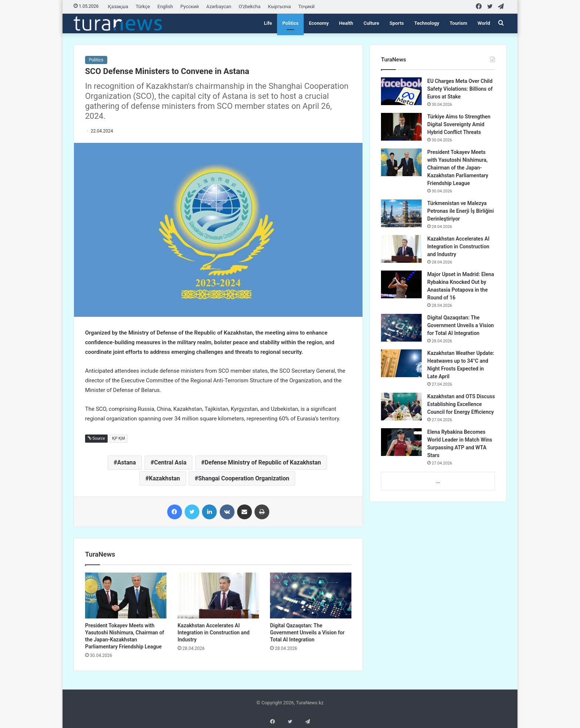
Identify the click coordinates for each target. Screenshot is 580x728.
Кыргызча (279, 6)
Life (268, 23)
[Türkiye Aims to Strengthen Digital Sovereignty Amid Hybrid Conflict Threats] (401, 127)
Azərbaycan (219, 6)
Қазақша (118, 6)
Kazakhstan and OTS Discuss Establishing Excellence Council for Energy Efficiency (461, 404)
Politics (290, 23)
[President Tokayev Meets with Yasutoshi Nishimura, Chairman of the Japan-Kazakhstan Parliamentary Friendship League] (126, 596)
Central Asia (170, 462)
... (438, 481)
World (484, 23)
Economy (319, 23)
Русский (190, 6)
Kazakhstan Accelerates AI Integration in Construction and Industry (214, 633)
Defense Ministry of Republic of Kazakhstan (263, 462)
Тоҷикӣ (306, 6)
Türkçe (143, 6)
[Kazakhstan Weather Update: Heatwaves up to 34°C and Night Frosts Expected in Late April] (401, 363)
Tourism (458, 23)
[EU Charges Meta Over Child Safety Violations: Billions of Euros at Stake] (401, 91)
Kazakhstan (164, 478)
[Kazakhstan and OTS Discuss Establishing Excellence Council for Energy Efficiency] (401, 407)
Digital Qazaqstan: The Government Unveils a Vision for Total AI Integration (307, 633)
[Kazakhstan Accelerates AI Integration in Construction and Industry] (218, 596)
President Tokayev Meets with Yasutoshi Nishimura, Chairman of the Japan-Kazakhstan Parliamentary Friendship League (458, 168)
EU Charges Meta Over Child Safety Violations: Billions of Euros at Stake (460, 89)
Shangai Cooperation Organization (244, 478)
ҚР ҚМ (119, 438)
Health (346, 23)
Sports (397, 23)
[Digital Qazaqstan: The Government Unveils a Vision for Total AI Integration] (311, 596)
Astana (127, 462)
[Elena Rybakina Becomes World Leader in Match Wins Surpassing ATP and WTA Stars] (401, 442)
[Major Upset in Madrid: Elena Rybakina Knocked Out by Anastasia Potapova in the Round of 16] (401, 284)
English (165, 6)
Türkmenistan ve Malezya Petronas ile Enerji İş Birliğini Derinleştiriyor (461, 211)
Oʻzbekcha (249, 6)
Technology (427, 23)
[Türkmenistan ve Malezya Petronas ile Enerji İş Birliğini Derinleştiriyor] (401, 213)
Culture (371, 23)
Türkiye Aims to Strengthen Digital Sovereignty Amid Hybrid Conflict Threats (459, 124)
